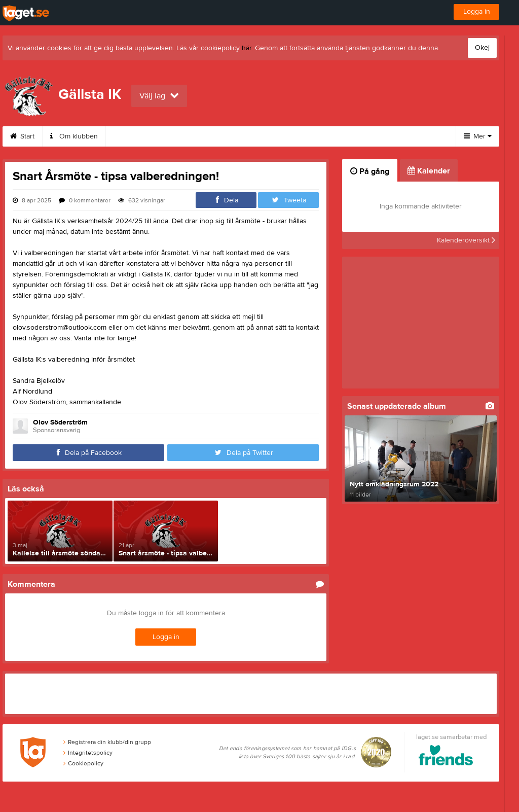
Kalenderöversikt (466, 240)
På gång (370, 171)
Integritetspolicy (88, 753)
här (247, 48)
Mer (478, 136)
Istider (294, 136)
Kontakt (130, 136)
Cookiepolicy (83, 763)
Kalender (245, 136)
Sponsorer (399, 136)
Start (22, 136)
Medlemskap (186, 136)
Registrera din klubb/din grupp (107, 742)
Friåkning (343, 136)
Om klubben (74, 136)
